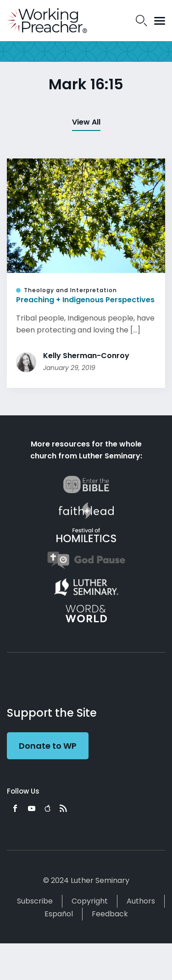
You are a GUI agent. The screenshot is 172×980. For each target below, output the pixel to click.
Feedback (110, 914)
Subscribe (35, 901)
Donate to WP (48, 746)
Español (59, 914)
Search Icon (141, 21)
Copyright (90, 901)
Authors (141, 901)
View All (86, 122)
